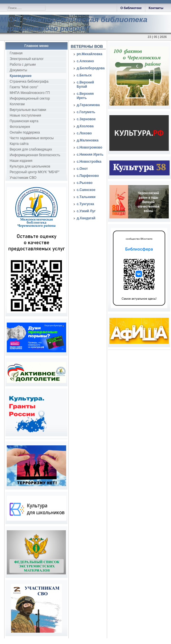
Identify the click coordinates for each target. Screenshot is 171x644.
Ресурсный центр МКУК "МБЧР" (34, 172)
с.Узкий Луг (86, 211)
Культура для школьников (30, 166)
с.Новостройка (89, 162)
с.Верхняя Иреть (85, 96)
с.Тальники (86, 197)
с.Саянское (86, 190)
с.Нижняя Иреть (90, 154)
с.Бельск (84, 75)
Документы (18, 70)
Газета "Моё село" (24, 87)
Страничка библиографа (29, 81)
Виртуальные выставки (28, 110)
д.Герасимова (88, 105)
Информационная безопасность (35, 155)
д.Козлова (85, 126)
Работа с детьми (23, 65)
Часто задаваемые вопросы (32, 138)
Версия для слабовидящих (31, 149)
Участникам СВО (23, 178)
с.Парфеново (88, 176)
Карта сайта (19, 144)
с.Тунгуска (85, 204)
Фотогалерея (20, 127)
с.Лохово (84, 133)
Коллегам (17, 104)
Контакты (156, 8)
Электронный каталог (27, 59)
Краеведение (20, 76)
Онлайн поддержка (25, 132)
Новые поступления (25, 115)
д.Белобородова (91, 68)
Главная (16, 53)
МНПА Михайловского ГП (30, 93)
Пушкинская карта (24, 121)
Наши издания (21, 161)
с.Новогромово (89, 147)
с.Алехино (85, 61)
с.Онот (82, 169)
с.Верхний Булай (85, 84)
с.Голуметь (86, 112)
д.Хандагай (86, 218)
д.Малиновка (87, 140)
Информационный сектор (30, 98)
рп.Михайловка (89, 54)
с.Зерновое (86, 119)
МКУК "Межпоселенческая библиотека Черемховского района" (74, 24)
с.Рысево (85, 183)
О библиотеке (131, 8)
